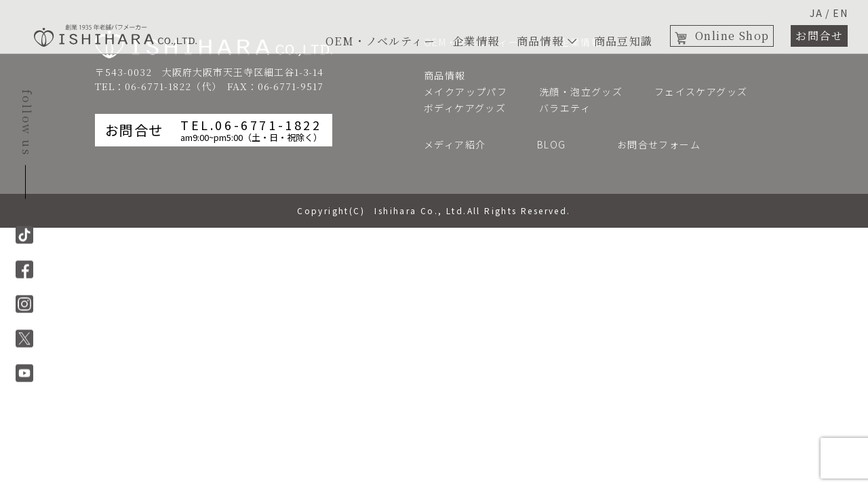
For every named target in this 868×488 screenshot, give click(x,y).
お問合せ (819, 36)
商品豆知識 (624, 41)
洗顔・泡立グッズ (581, 91)
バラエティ (565, 108)
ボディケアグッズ (465, 108)
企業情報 (476, 41)
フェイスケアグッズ (701, 91)
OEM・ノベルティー (380, 41)
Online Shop (732, 36)
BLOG (557, 144)
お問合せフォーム (664, 144)
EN (840, 13)
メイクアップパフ (466, 91)
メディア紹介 (460, 144)
